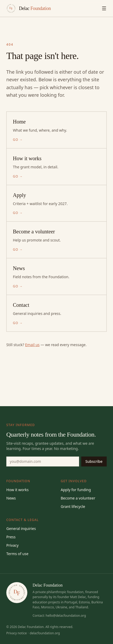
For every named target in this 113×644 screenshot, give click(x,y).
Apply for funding (76, 490)
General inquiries (21, 528)
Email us (32, 345)
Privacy (12, 545)
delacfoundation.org (45, 633)
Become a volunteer (78, 498)
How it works (17, 490)
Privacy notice (17, 633)
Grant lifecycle (73, 506)
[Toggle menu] (104, 8)
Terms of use (17, 554)
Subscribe (94, 461)
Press (11, 537)
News (11, 498)
